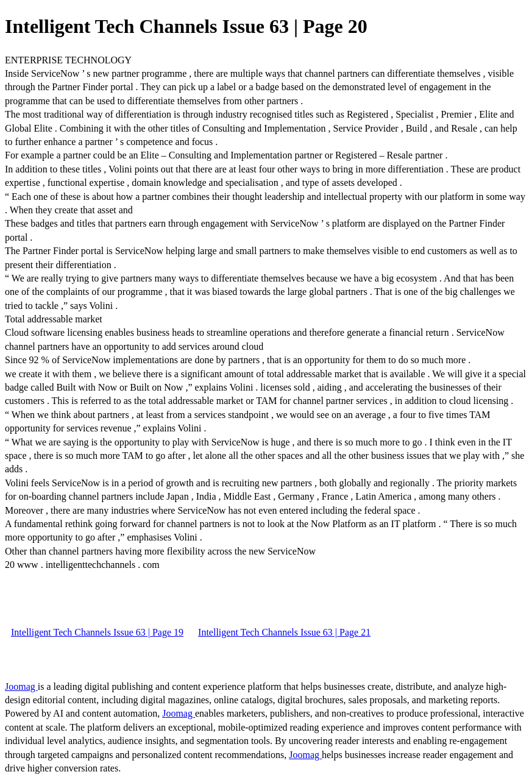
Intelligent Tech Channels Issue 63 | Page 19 (97, 632)
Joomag (21, 686)
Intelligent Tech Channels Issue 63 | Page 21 (284, 632)
